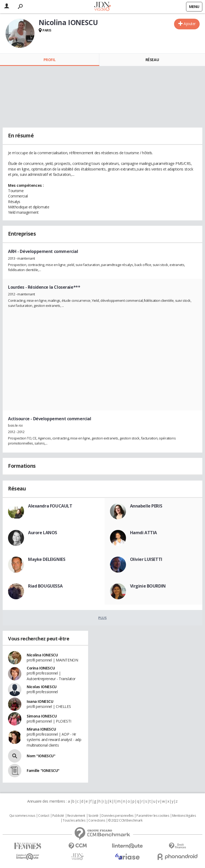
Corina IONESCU (41, 668)
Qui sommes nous (22, 816)
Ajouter (190, 24)
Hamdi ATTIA (143, 533)
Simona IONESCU (42, 716)
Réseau (152, 60)
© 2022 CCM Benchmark (125, 821)
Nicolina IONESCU (42, 655)
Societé (93, 816)
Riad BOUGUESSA (45, 586)
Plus (102, 618)
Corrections (97, 821)
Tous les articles (74, 821)
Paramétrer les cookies (153, 816)
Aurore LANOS (43, 533)
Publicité (58, 816)
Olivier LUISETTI (146, 559)
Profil (50, 60)
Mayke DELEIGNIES (47, 559)
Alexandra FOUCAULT (50, 506)
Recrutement (76, 816)
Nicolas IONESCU (42, 687)
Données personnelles (117, 816)
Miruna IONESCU (41, 729)
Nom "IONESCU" (41, 756)
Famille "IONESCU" (43, 770)
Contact (44, 816)
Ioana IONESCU (40, 701)
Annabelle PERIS (146, 506)
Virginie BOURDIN (148, 586)
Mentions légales (184, 816)
